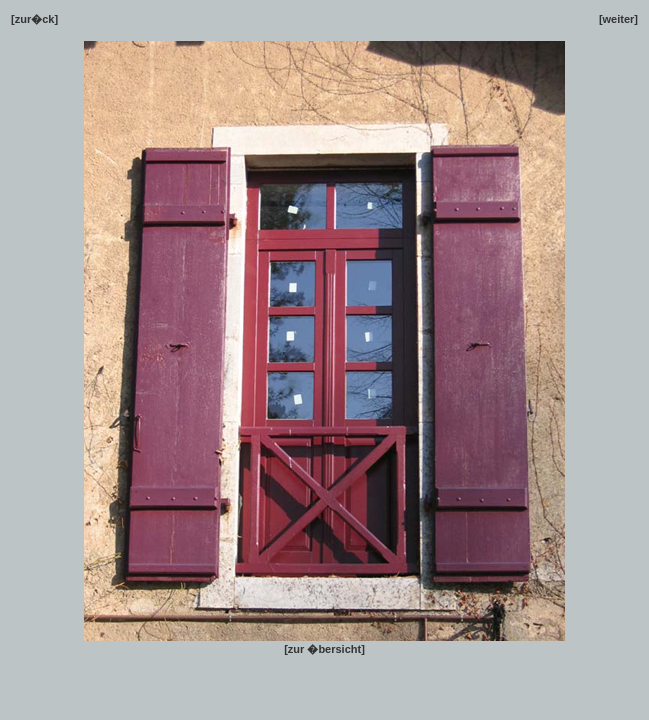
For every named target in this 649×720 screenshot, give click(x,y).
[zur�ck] (34, 19)
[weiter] (618, 19)
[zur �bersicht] (324, 649)
